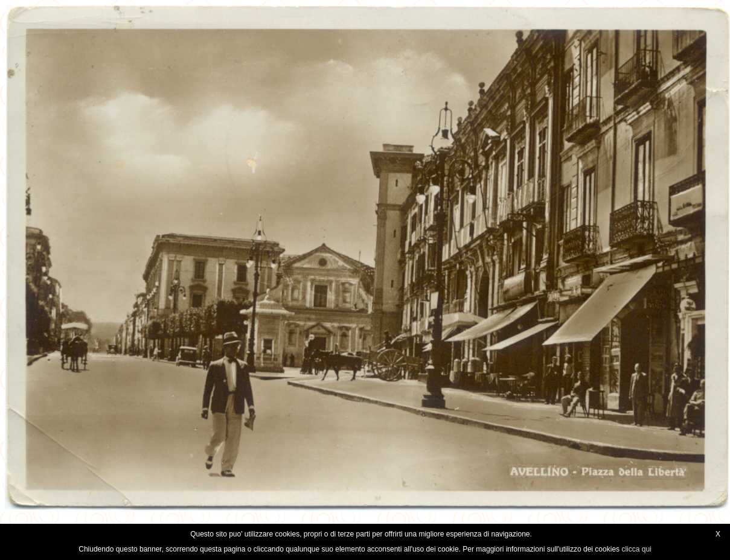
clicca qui (636, 549)
